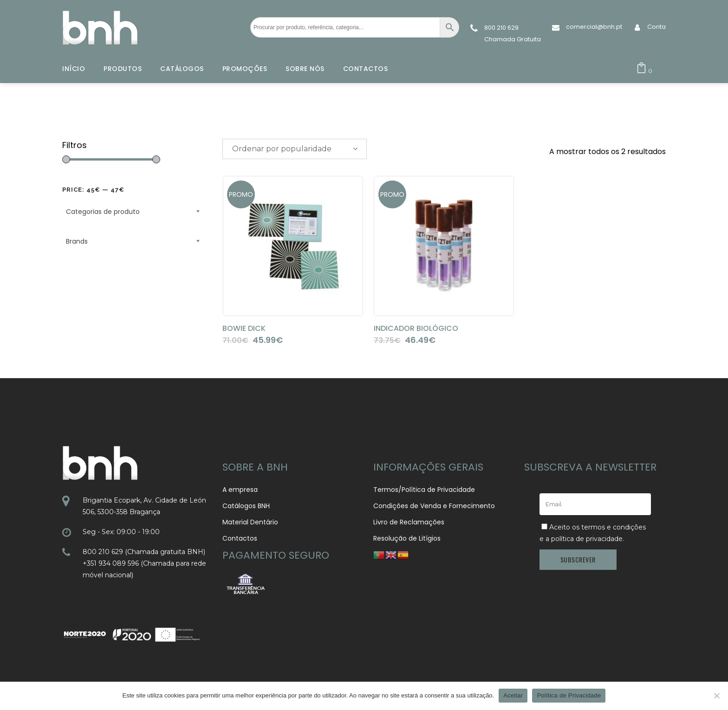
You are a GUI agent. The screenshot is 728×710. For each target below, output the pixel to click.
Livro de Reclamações (409, 522)
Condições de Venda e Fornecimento (434, 506)
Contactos (240, 538)
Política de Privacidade (569, 695)
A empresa (240, 490)
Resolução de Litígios (407, 538)
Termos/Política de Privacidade (424, 490)
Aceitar (513, 695)
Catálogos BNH (246, 506)
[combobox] (295, 149)
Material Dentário (250, 522)
